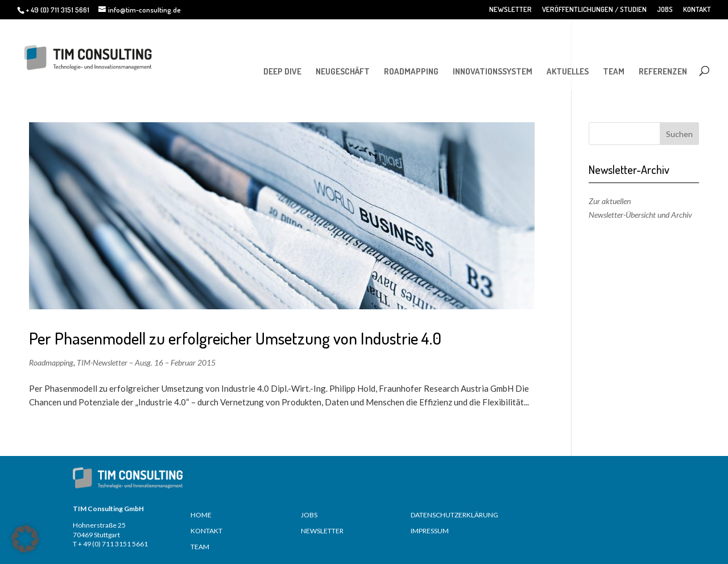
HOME (201, 515)
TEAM (614, 71)
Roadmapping (51, 362)
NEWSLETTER (510, 10)
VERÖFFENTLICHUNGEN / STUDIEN (594, 10)
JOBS (665, 10)
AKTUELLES (568, 71)
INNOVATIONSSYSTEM (493, 71)
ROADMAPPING (411, 71)
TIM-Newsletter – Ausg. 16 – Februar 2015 (146, 362)
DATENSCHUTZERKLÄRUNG (454, 515)
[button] (25, 539)
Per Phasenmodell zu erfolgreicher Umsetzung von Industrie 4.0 (235, 338)
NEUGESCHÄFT (343, 71)
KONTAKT (697, 10)
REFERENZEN (663, 71)
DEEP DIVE (282, 71)
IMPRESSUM (430, 531)
